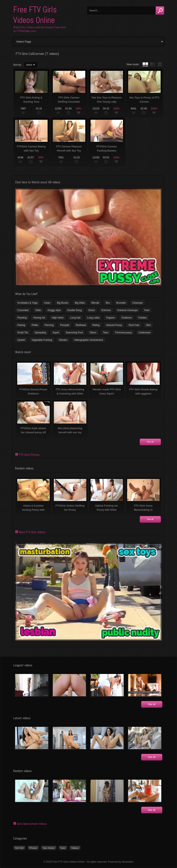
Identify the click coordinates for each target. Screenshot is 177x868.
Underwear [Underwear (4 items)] (145, 333)
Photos (33, 848)
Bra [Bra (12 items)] (108, 303)
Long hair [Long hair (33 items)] (75, 318)
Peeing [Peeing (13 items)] (21, 325)
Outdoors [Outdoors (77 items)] (127, 318)
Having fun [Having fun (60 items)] (39, 318)
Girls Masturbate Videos (32, 824)
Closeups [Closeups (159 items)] (137, 303)
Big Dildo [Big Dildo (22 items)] (80, 303)
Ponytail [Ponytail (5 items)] (65, 325)
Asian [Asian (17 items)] (47, 303)
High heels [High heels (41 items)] (58, 318)
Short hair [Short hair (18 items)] (134, 325)
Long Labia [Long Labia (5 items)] (93, 318)
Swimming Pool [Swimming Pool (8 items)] (74, 333)
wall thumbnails (160, 64)
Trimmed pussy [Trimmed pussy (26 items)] (123, 333)
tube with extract (153, 64)
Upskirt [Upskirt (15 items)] (21, 340)
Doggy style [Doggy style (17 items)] (54, 310)
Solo (63, 848)
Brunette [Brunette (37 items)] (121, 303)
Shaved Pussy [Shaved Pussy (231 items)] (114, 325)
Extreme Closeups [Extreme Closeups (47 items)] (128, 310)
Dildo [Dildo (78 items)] (38, 310)
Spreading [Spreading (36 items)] (40, 333)
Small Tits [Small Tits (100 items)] (23, 333)
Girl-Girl (19, 848)
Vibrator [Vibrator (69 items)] (63, 340)
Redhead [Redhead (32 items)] (81, 325)
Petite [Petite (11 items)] (35, 325)
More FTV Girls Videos (32, 532)
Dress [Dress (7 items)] (92, 310)
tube (145, 64)
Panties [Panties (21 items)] (142, 318)
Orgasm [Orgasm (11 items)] (110, 318)
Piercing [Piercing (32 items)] (49, 325)
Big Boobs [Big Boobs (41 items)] (63, 303)
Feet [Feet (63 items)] (147, 310)
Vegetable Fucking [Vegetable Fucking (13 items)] (42, 340)
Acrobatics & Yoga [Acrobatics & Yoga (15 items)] (27, 303)
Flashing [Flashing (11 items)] (22, 318)
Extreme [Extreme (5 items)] (106, 310)
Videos (75, 848)
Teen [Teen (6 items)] (106, 333)
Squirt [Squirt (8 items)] (56, 333)
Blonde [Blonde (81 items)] (95, 303)
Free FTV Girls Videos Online (35, 15)
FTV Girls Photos (29, 455)
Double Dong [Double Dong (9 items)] (75, 310)
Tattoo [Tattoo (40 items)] (93, 333)
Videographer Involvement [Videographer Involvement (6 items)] (88, 340)
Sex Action (49, 848)
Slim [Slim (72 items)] (148, 325)
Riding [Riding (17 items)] (96, 325)
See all (150, 442)
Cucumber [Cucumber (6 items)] (23, 310)
